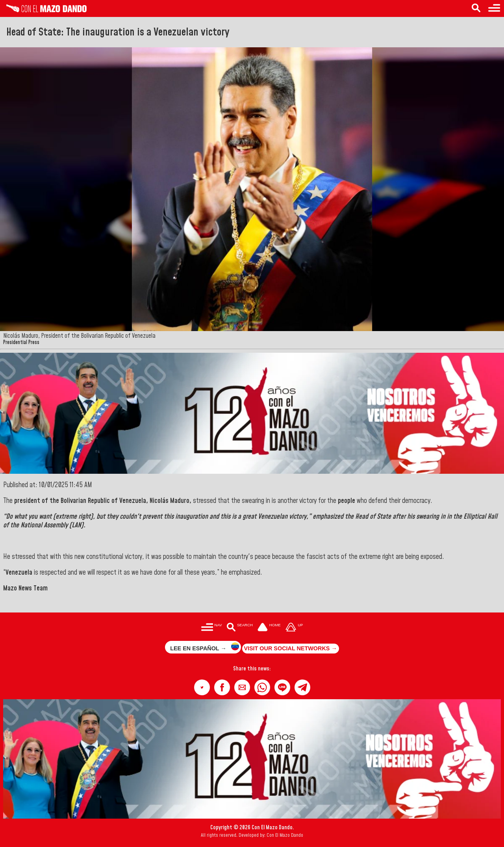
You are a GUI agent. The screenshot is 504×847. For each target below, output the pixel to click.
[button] (202, 687)
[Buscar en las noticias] (240, 628)
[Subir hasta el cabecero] (294, 628)
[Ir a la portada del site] (269, 628)
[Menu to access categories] (494, 8)
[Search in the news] (476, 8)
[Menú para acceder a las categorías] (212, 628)
